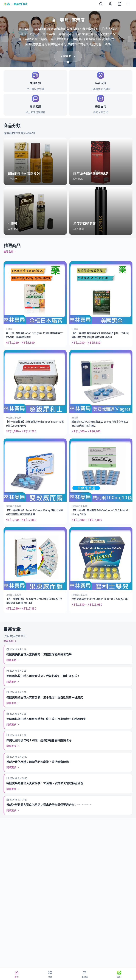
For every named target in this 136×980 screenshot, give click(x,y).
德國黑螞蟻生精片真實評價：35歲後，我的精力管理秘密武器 (45, 783)
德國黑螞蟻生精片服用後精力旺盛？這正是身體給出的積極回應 (46, 719)
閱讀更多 (13, 660)
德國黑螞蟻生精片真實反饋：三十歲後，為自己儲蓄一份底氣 (45, 697)
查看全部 (10, 251)
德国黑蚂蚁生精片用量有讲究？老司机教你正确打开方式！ (43, 676)
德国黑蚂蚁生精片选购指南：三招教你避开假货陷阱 (39, 654)
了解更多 (68, 56)
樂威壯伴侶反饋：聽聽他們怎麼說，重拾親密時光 (38, 762)
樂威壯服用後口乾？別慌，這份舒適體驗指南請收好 (39, 740)
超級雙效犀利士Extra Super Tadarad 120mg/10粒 (100, 599)
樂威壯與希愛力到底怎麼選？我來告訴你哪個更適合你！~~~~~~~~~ (49, 805)
